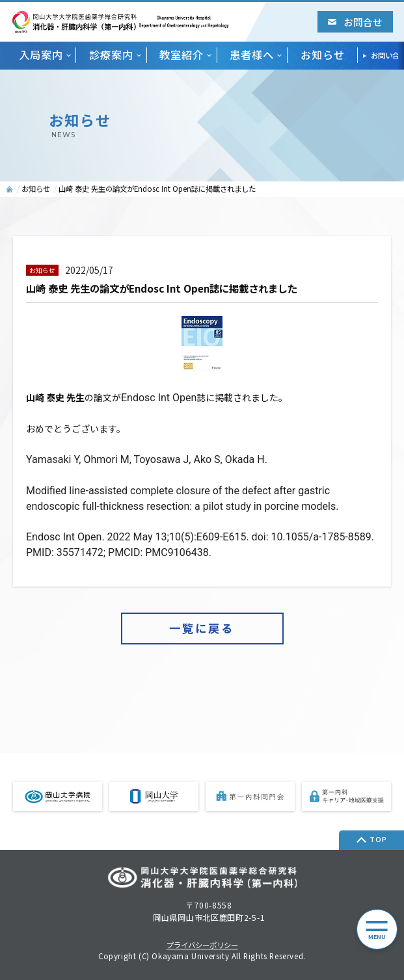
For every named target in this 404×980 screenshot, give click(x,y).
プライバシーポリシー (202, 945)
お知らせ (323, 55)
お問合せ (355, 22)
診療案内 (111, 55)
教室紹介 (182, 55)
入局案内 (41, 55)
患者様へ (252, 55)
